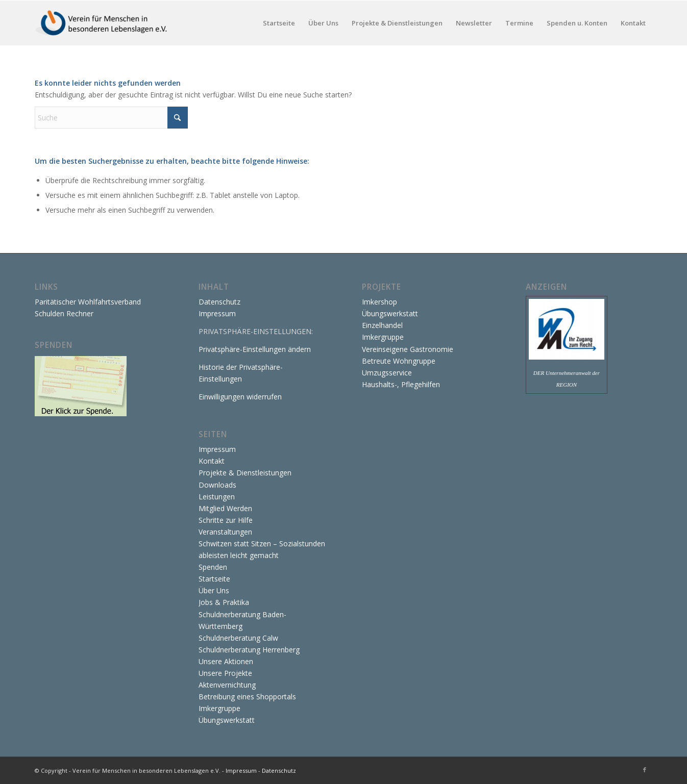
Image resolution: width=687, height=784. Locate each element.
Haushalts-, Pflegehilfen (401, 384)
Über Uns (214, 590)
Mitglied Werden (225, 508)
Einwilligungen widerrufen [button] (240, 397)
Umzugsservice (387, 373)
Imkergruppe (219, 708)
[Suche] (111, 118)
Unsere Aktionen (226, 661)
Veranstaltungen (225, 532)
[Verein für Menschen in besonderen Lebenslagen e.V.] (102, 23)
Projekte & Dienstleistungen (245, 473)
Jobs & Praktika (224, 602)
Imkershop (379, 302)
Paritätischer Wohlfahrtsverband (88, 302)
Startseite (214, 579)
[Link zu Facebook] (645, 770)
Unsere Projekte (225, 673)
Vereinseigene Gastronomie (408, 349)
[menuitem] (279, 23)
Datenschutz (219, 302)
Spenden (213, 567)
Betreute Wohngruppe (399, 361)
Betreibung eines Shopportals (247, 697)
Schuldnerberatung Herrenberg (249, 650)
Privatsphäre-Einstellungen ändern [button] (255, 349)
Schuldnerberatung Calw (238, 638)
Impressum (217, 313)
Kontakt (212, 461)
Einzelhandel (382, 325)
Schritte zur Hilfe (226, 520)
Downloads (217, 485)
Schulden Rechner (64, 313)
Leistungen (217, 497)
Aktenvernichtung (227, 685)
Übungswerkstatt (227, 720)
